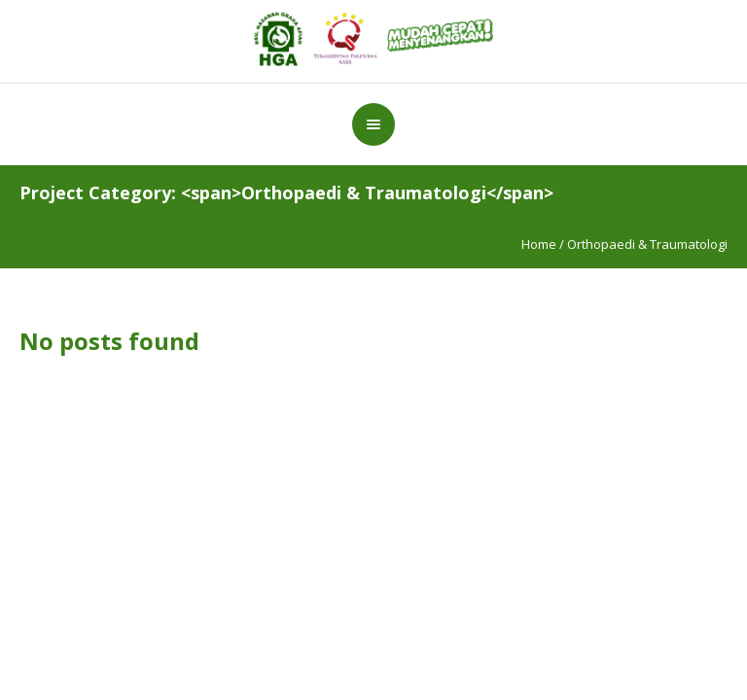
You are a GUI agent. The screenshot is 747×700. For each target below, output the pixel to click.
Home (539, 244)
